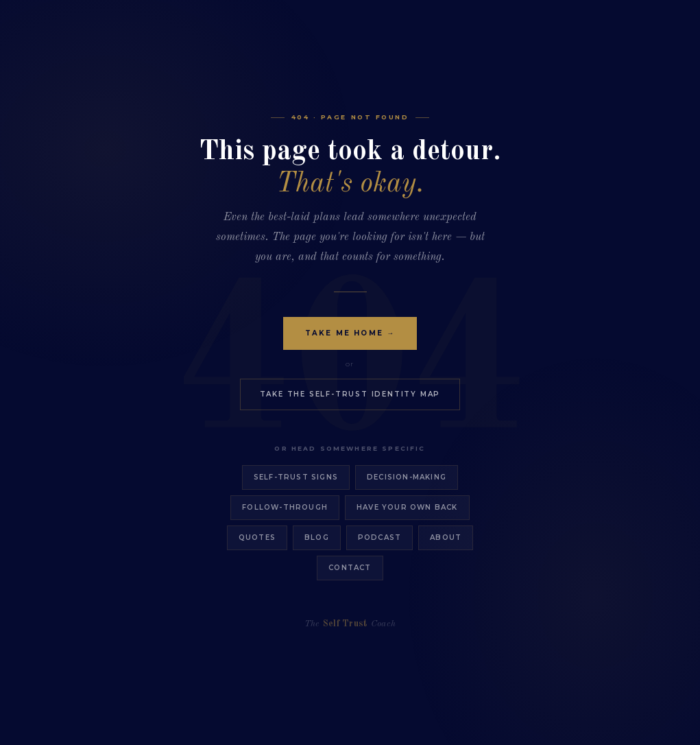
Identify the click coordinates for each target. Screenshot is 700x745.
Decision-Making (407, 477)
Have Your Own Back (407, 507)
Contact (350, 568)
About (446, 537)
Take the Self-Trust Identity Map (350, 394)
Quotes (257, 537)
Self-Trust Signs (296, 477)
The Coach (350, 624)
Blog (317, 537)
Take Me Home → (350, 333)
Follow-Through (285, 507)
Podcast (379, 537)
